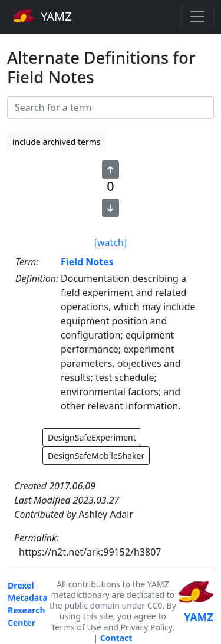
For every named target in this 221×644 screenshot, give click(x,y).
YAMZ (42, 16)
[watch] (111, 242)
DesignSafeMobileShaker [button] (96, 456)
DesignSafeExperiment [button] (92, 437)
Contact (116, 638)
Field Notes (87, 262)
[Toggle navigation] (197, 17)
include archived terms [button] (57, 142)
